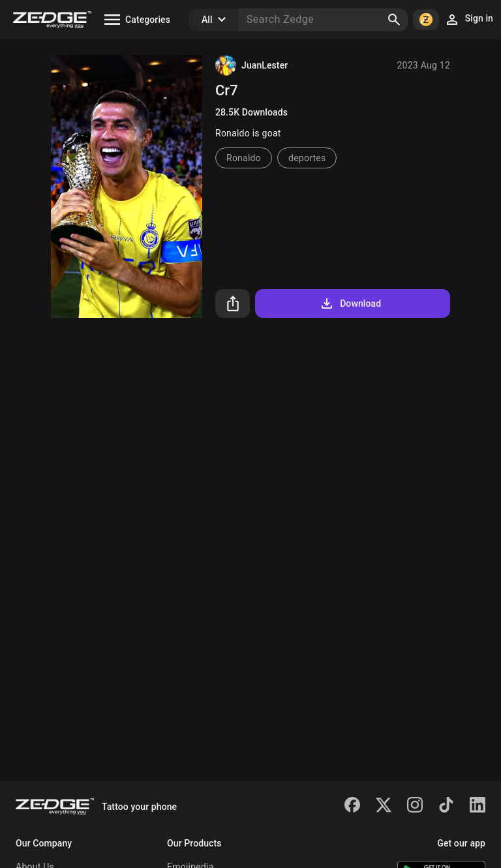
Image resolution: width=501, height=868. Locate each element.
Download (350, 303)
